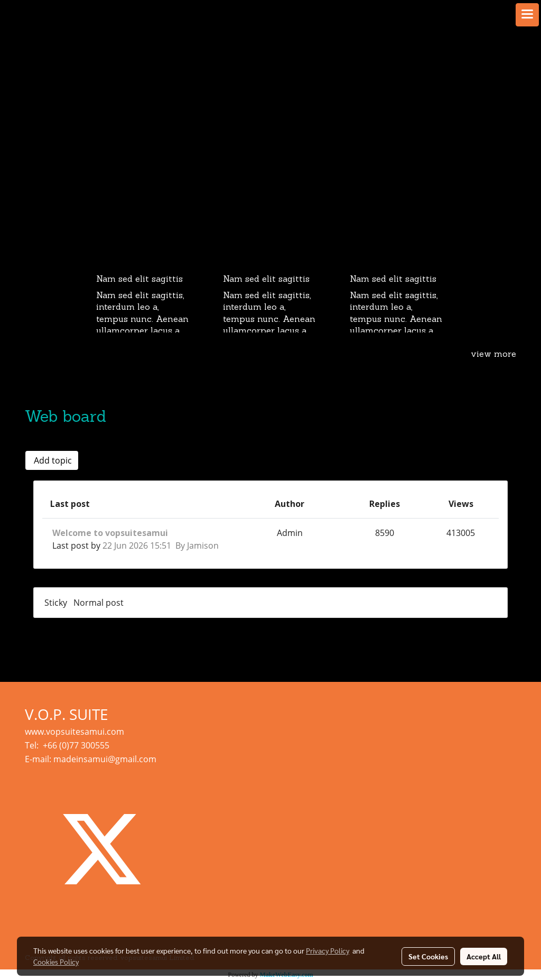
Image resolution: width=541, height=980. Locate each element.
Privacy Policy (328, 950)
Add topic (52, 460)
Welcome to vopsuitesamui (110, 533)
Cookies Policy (56, 961)
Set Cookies (428, 956)
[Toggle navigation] (527, 15)
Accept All (484, 956)
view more (493, 355)
